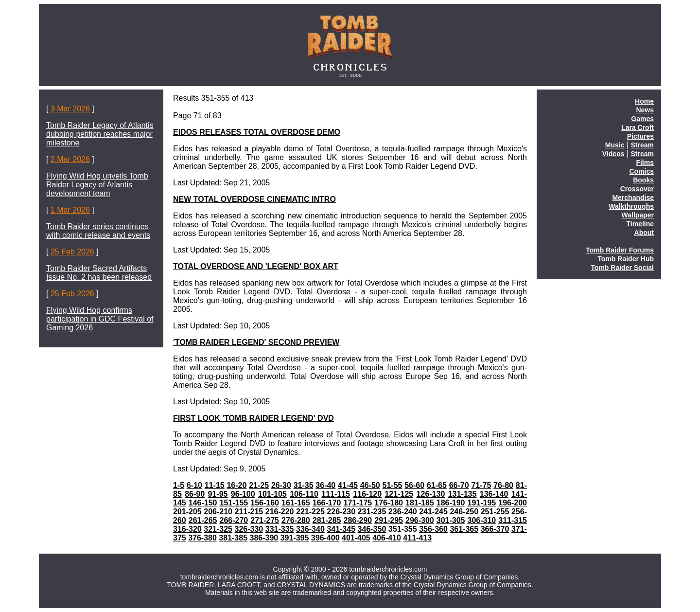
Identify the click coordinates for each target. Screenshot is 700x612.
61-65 (437, 485)
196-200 (513, 503)
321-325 (218, 529)
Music (615, 145)
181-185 (420, 503)
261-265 (203, 520)
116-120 (367, 494)
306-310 (481, 520)
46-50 (370, 485)
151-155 (234, 503)
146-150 (203, 503)
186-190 (451, 503)
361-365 (464, 529)
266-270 (234, 520)
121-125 (399, 494)
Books (643, 180)
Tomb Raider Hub (626, 259)
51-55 (393, 485)
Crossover (637, 189)
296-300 (420, 520)
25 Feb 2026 (72, 252)
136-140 (494, 494)
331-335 (280, 529)
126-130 (431, 494)
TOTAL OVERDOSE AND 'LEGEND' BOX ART (256, 266)
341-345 (341, 529)
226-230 (341, 512)
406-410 (387, 538)
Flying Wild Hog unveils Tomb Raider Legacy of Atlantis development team (97, 185)
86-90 (195, 494)
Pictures (640, 136)
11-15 (215, 485)
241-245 (433, 512)
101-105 (272, 494)
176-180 (389, 503)
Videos (613, 154)
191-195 (481, 503)
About (644, 233)
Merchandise (633, 198)
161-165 (296, 503)
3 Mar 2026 (70, 109)
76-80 (503, 485)
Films (645, 162)
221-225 (310, 512)
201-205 (187, 512)
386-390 (264, 538)
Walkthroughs (631, 206)
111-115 (336, 494)
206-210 (218, 512)
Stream (642, 145)
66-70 (459, 485)
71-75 (481, 485)
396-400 (325, 538)
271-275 (265, 520)
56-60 (414, 485)
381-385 (233, 538)
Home (644, 101)
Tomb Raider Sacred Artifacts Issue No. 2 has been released (99, 273)
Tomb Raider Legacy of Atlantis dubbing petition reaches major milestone (100, 134)
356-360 (433, 529)
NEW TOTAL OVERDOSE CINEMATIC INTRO (254, 199)
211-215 (249, 512)
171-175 (358, 503)
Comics (641, 171)
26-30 (281, 485)
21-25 (259, 485)
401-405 (356, 538)
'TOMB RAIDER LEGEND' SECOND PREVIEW (256, 342)
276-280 (296, 520)
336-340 (310, 529)
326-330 (249, 529)
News (645, 110)
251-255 (495, 512)
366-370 (495, 529)
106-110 (304, 494)
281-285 (327, 520)
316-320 (187, 529)
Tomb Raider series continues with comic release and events (98, 231)
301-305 (451, 520)
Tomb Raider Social (622, 268)
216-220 (280, 512)
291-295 (389, 520)
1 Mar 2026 (70, 210)
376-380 (202, 538)
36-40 (325, 485)
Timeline (640, 224)
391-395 (295, 538)
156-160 (265, 503)
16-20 (236, 485)
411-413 (417, 538)
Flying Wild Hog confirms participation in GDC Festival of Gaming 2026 (100, 319)
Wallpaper (638, 215)
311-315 (513, 520)
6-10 (194, 485)
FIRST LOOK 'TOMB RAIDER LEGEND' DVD (254, 418)
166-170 (327, 503)
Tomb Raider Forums (620, 250)
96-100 (243, 494)
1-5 (179, 485)
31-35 (304, 485)
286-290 (358, 520)
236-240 (403, 512)
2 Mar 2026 (70, 159)
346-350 (372, 529)
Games (642, 119)
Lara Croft (638, 127)
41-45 (348, 485)
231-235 (372, 512)
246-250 (464, 512)
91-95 (218, 494)
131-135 (463, 494)
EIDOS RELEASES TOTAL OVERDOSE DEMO (257, 132)
